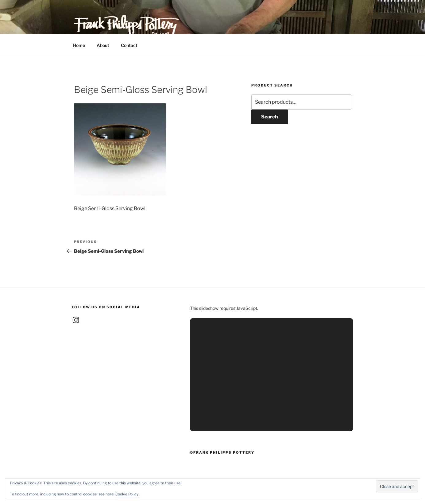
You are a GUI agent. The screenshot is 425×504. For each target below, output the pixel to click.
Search (270, 117)
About (103, 45)
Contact (129, 45)
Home (79, 45)
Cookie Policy (127, 494)
